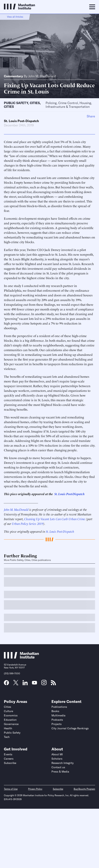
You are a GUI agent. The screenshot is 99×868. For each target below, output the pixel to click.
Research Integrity (63, 763)
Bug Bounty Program (84, 789)
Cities (35, 103)
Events (8, 754)
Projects (57, 724)
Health (8, 728)
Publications (59, 707)
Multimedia (58, 715)
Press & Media (60, 772)
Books (55, 711)
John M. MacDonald (42, 76)
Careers (9, 759)
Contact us (58, 767)
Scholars (57, 759)
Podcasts (57, 720)
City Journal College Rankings (70, 728)
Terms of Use (11, 789)
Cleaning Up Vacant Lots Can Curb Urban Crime (55, 519)
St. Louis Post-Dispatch (21, 121)
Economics (11, 715)
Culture (8, 711)
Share (91, 116)
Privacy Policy (35, 789)
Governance (11, 724)
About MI (57, 754)
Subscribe (10, 763)
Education (10, 720)
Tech (7, 737)
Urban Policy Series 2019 (28, 523)
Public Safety (16, 103)
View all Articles (15, 17)
